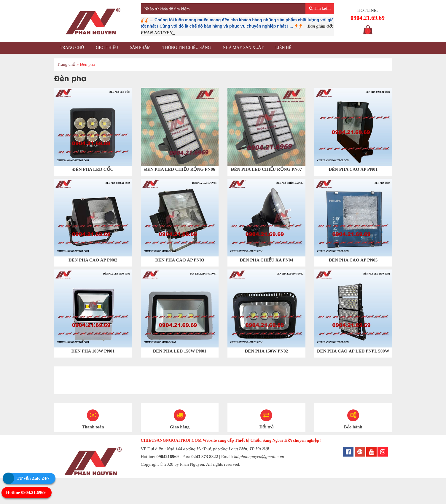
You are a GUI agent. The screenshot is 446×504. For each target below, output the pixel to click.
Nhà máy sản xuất (243, 48)
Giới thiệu (107, 48)
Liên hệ (283, 48)
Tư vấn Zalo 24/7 (33, 478)
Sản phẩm (140, 48)
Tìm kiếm (320, 8)
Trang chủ (72, 48)
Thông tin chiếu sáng (187, 48)
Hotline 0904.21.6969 (26, 492)
